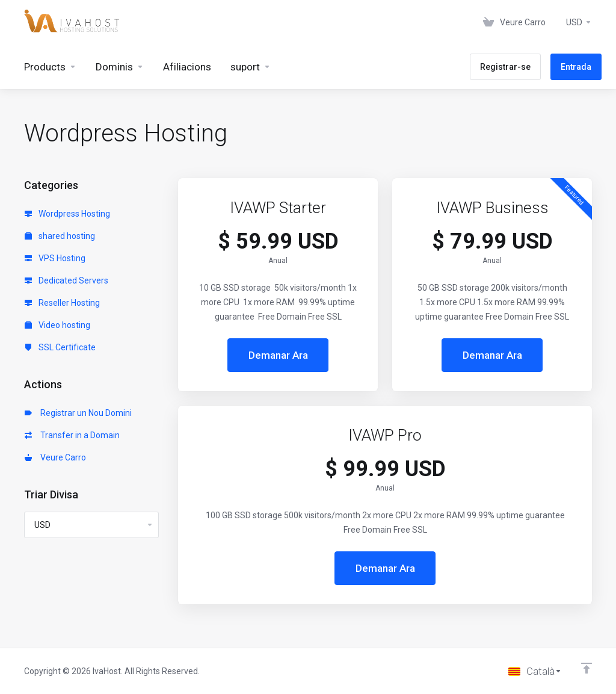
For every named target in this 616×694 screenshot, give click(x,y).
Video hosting (57, 325)
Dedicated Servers (66, 280)
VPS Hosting (55, 258)
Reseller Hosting (62, 303)
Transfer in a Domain (72, 435)
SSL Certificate (60, 347)
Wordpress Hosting (67, 214)
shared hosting (60, 236)
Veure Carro (55, 457)
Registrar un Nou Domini (78, 413)
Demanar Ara (278, 355)
